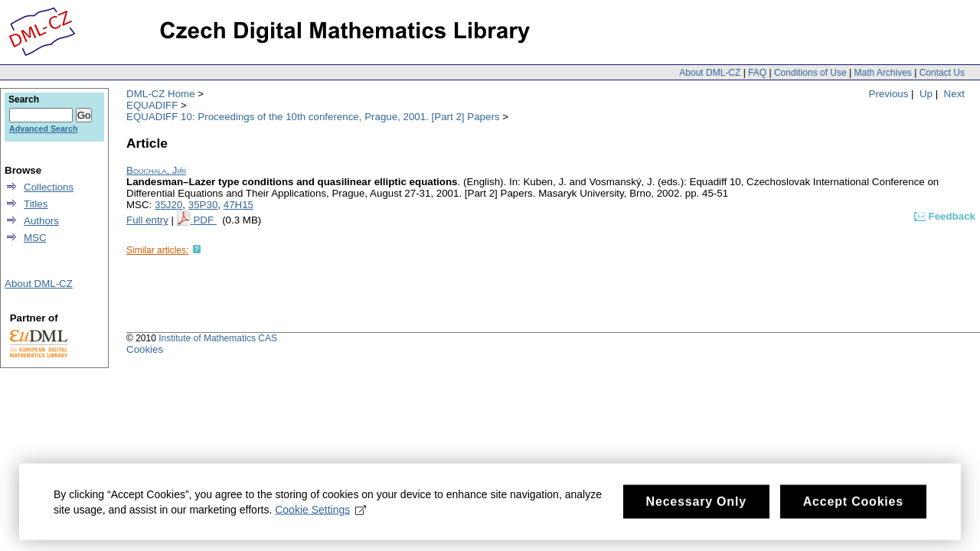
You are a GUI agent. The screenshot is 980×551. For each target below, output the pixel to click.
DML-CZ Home (161, 94)
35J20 (168, 205)
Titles (36, 204)
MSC (35, 238)
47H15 (238, 205)
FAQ (757, 73)
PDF (204, 220)
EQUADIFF (152, 105)
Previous (889, 94)
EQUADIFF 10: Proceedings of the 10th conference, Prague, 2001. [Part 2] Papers (313, 117)
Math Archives (882, 73)
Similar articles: (157, 250)
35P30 (203, 205)
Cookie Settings (320, 517)
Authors (41, 221)
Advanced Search (43, 129)
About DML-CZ (710, 73)
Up (926, 94)
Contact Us (942, 73)
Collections (49, 187)
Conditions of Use (810, 73)
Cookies (145, 349)
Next (954, 94)
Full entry (147, 220)
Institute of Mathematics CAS (218, 338)
